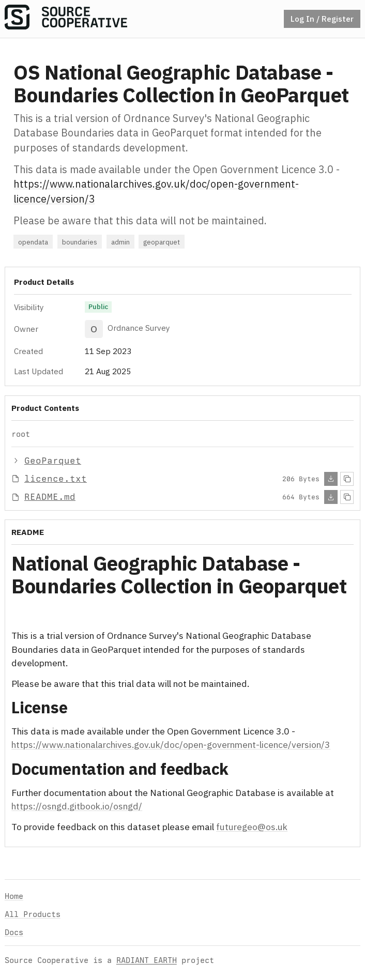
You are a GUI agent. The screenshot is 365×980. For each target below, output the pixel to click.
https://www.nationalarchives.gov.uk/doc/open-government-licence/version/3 (171, 745)
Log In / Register (322, 19)
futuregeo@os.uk (252, 827)
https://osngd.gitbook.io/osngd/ (77, 806)
